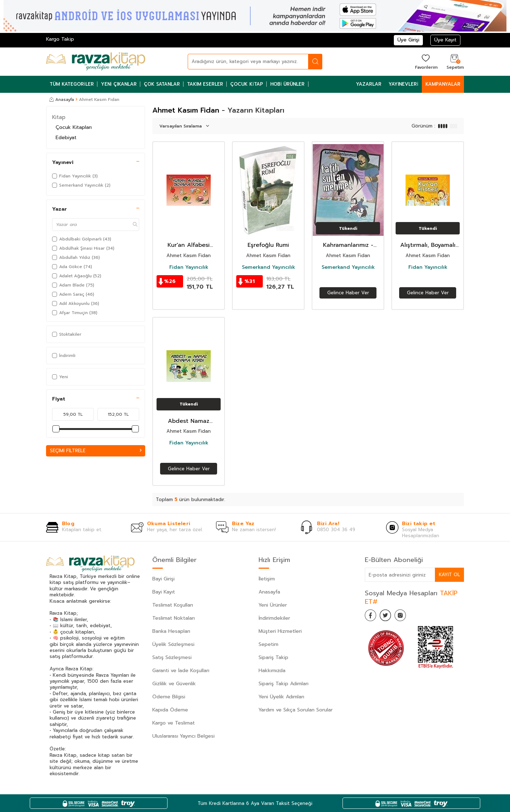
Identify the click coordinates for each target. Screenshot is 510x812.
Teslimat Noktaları (174, 618)
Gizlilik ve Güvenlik (174, 684)
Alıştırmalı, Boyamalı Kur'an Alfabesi (428, 245)
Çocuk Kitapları (74, 127)
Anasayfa (62, 100)
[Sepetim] (454, 61)
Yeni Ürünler (273, 605)
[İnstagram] (407, 617)
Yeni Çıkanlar (119, 84)
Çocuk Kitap (247, 84)
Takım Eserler (205, 84)
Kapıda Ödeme (170, 710)
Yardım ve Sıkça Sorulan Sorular (296, 710)
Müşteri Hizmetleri (280, 631)
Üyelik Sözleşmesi (173, 644)
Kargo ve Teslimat (174, 723)
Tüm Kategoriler (72, 84)
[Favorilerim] (426, 61)
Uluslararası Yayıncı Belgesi (183, 736)
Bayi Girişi (163, 579)
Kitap (59, 117)
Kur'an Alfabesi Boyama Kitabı (189, 245)
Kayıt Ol (449, 575)
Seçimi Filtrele (96, 451)
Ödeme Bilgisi (169, 697)
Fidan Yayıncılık (189, 267)
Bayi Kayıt (164, 592)
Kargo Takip (60, 39)
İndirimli (64, 356)
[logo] (96, 62)
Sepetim (268, 644)
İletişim (267, 579)
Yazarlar (369, 84)
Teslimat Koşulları (173, 605)
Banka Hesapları (171, 631)
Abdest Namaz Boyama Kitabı (189, 421)
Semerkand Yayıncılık (268, 267)
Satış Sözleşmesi (172, 657)
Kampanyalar (443, 84)
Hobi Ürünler (288, 84)
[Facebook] (372, 617)
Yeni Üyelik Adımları (281, 697)
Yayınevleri (403, 84)
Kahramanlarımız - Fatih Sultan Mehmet (348, 245)
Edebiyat (66, 138)
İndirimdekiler (274, 618)
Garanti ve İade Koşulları (181, 671)
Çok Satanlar (162, 84)
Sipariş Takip (273, 657)
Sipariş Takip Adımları (284, 684)
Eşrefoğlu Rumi (268, 245)
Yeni (60, 377)
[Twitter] (390, 617)
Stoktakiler (67, 334)
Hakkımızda (272, 671)
